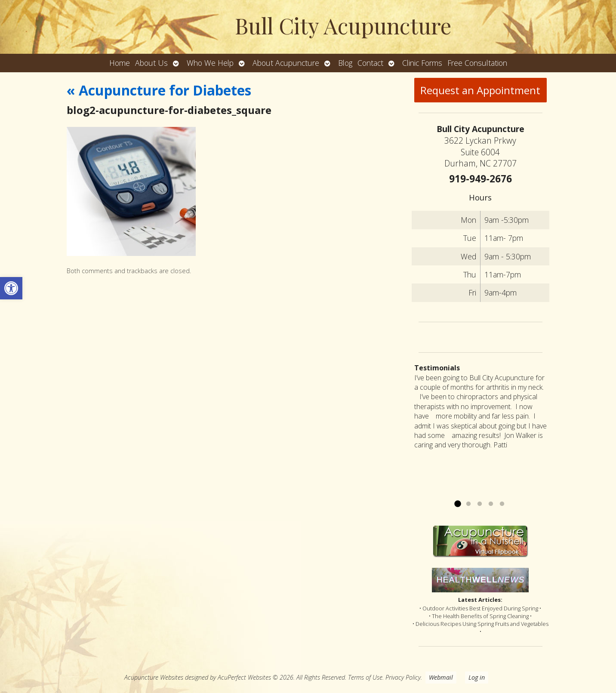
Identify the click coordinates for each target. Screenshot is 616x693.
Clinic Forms (422, 63)
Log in (477, 677)
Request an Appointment (480, 90)
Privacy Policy (403, 677)
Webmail (441, 677)
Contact (370, 63)
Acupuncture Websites (154, 677)
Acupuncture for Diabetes (159, 90)
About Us (151, 63)
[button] (11, 288)
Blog (345, 63)
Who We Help (210, 63)
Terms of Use (365, 677)
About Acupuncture (286, 63)
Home (120, 63)
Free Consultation (477, 63)
